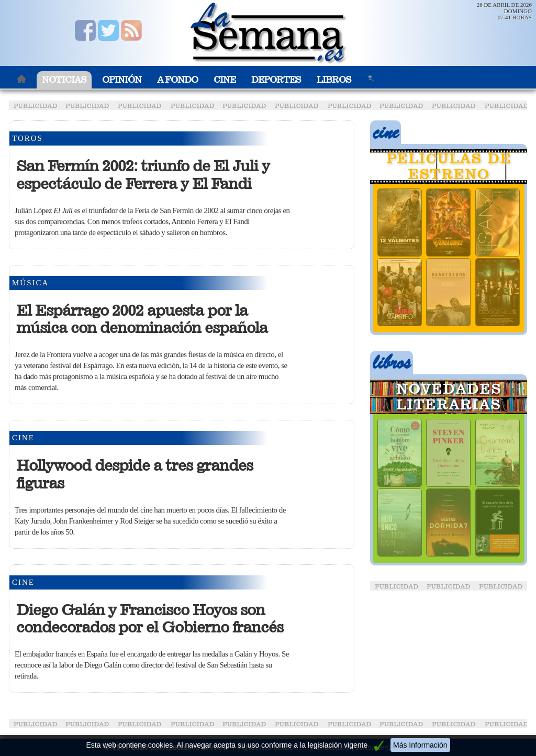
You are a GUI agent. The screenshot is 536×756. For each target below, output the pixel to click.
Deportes (276, 80)
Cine (225, 80)
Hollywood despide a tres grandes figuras (135, 474)
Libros (334, 80)
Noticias (64, 80)
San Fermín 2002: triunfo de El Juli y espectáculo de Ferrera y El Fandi (143, 175)
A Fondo (177, 80)
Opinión (122, 80)
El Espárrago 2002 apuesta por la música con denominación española (142, 319)
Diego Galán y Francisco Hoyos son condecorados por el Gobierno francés (150, 619)
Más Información (420, 745)
